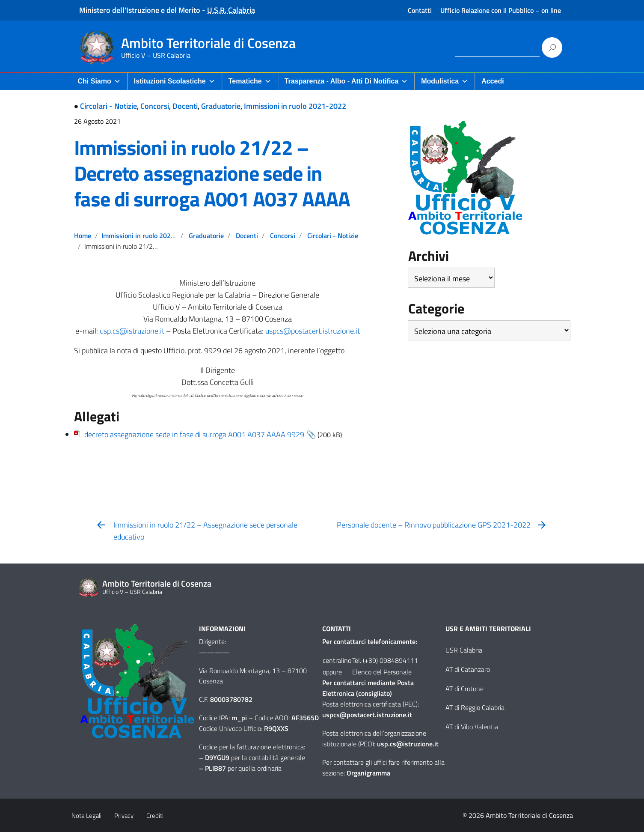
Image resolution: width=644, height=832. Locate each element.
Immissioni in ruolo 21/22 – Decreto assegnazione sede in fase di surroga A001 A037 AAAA (212, 173)
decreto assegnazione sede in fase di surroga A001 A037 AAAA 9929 (194, 434)
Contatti (420, 10)
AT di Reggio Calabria (475, 707)
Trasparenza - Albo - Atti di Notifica (346, 81)
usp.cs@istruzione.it (132, 331)
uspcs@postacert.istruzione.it (313, 331)
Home (83, 236)
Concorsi (155, 106)
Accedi (493, 81)
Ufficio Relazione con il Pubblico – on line (501, 10)
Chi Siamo (99, 81)
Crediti (155, 816)
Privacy (124, 816)
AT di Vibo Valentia (472, 727)
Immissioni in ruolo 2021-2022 (295, 106)
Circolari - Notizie (108, 106)
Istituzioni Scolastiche (175, 81)
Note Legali (86, 816)
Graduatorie (221, 106)
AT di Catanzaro (468, 669)
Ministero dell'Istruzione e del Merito (140, 10)
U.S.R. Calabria (231, 10)
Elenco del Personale (382, 672)
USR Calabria (464, 650)
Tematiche (250, 81)
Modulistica (445, 81)
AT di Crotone (464, 689)
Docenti (185, 106)
